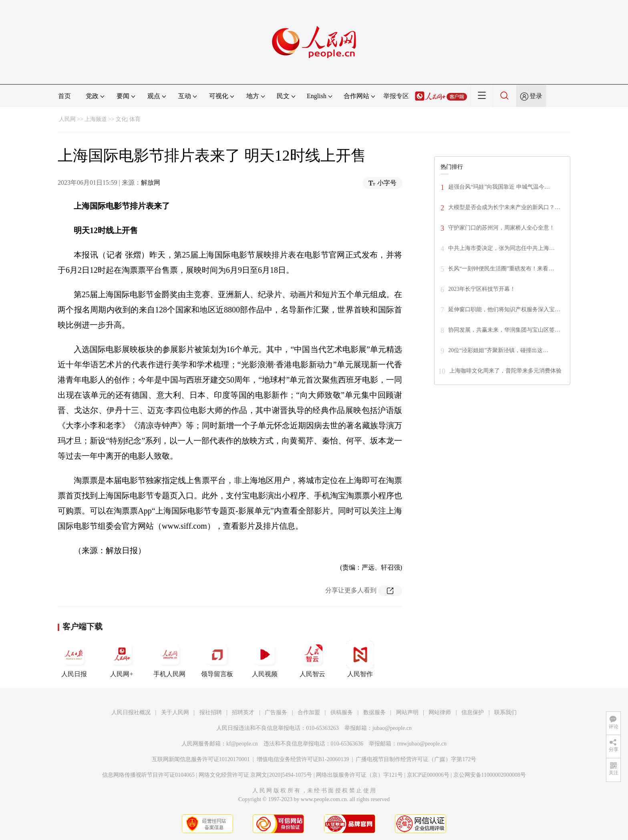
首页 (64, 96)
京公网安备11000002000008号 (490, 775)
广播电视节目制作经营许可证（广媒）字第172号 (416, 759)
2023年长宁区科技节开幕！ (482, 289)
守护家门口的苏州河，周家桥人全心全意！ (501, 228)
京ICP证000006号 (428, 775)
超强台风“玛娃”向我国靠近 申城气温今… (499, 187)
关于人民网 (175, 712)
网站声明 (407, 712)
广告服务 (276, 712)
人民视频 (265, 659)
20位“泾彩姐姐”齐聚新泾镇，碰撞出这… (498, 350)
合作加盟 (309, 712)
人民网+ (122, 659)
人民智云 (312, 659)
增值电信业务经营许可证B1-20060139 (303, 759)
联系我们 (505, 712)
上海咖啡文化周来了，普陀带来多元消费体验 (505, 371)
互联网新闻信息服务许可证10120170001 (201, 759)
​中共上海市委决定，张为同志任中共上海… (501, 248)
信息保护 (473, 712)
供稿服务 (342, 712)
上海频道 (96, 119)
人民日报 (74, 659)
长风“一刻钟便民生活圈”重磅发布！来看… (501, 269)
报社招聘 (211, 712)
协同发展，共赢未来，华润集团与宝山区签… (504, 330)
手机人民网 (169, 659)
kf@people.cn (242, 744)
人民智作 (360, 659)
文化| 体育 (128, 119)
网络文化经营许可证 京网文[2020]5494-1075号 (256, 775)
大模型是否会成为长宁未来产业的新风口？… (504, 207)
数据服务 (374, 712)
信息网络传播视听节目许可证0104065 (148, 775)
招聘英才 (243, 712)
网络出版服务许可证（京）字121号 (359, 775)
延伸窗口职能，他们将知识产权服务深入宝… (504, 309)
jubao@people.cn (392, 728)
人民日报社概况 (131, 712)
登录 (536, 96)
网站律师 (440, 712)
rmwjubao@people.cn (422, 744)
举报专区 (396, 96)
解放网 (151, 182)
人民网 (67, 119)
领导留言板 (217, 659)
